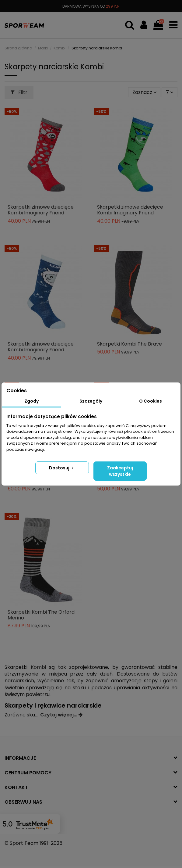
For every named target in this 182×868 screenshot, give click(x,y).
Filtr (19, 92)
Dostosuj (62, 468)
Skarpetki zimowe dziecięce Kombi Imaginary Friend (41, 210)
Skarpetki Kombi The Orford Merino (41, 615)
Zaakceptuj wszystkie (120, 471)
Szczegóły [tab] (91, 401)
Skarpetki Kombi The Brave (129, 344)
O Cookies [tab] (150, 401)
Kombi (38, 667)
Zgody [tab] (32, 401)
